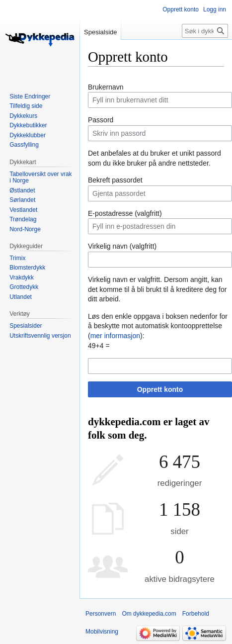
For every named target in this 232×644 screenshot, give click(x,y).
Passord (101, 120)
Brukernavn (106, 87)
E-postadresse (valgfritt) (125, 213)
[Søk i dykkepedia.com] (205, 31)
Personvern (101, 614)
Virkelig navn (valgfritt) (122, 246)
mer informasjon (115, 336)
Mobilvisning (102, 632)
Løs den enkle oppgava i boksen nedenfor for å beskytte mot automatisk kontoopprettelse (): (158, 326)
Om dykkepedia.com (149, 614)
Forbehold (196, 614)
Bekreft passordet (115, 180)
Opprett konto (160, 389)
